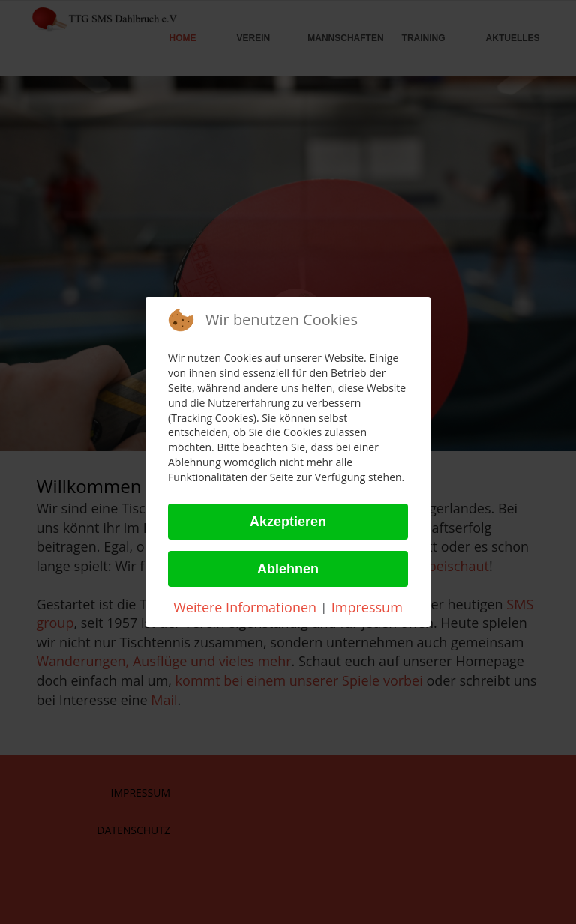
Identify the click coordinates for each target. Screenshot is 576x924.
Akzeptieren (288, 522)
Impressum (367, 607)
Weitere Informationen (245, 607)
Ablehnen (288, 569)
